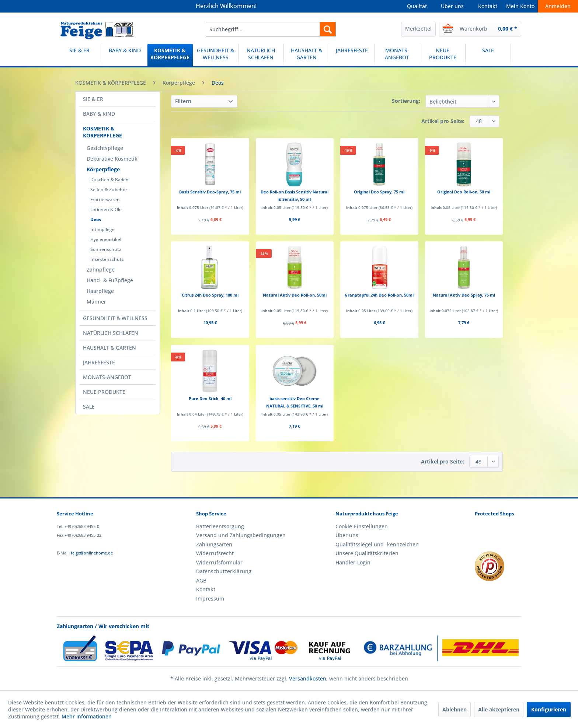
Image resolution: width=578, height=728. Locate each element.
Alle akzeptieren (499, 709)
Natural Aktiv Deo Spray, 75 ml (464, 295)
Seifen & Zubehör (109, 190)
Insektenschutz (107, 259)
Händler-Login (353, 562)
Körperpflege (103, 169)
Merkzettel (418, 29)
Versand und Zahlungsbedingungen (241, 535)
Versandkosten (308, 678)
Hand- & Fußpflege (110, 280)
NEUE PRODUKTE (104, 392)
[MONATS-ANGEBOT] (397, 55)
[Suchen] (328, 29)
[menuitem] (271, 29)
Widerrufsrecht (215, 553)
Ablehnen (455, 709)
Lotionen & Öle (106, 209)
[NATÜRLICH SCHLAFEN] (261, 55)
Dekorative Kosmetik (112, 159)
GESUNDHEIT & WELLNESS (115, 318)
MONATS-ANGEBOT (107, 377)
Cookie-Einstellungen (362, 526)
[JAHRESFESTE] (352, 55)
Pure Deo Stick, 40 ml (210, 398)
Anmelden (558, 6)
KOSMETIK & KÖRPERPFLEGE (102, 132)
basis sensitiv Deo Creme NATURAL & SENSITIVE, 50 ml (295, 402)
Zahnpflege (101, 269)
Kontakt (488, 6)
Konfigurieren (549, 709)
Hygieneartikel (106, 239)
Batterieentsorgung (220, 526)
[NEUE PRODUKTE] (443, 55)
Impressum (210, 598)
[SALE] (488, 55)
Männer (96, 302)
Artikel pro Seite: (443, 121)
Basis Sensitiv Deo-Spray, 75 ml (210, 192)
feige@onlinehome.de (92, 553)
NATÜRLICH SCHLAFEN (111, 333)
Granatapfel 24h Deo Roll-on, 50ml (379, 295)
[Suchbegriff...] (271, 29)
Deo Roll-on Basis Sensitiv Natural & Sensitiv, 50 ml (295, 195)
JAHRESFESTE (99, 362)
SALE (89, 407)
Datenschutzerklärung (224, 571)
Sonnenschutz (106, 249)
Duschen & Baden (109, 180)
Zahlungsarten (214, 544)
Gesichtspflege (105, 148)
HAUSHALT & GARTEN (109, 348)
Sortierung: (406, 101)
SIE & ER (93, 99)
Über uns (452, 6)
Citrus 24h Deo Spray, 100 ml (210, 295)
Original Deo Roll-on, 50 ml (464, 192)
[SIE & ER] (79, 55)
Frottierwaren (105, 199)
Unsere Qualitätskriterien (367, 553)
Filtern (183, 101)
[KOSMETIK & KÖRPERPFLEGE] (170, 55)
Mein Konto (520, 6)
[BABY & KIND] (125, 55)
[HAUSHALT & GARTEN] (306, 55)
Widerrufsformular (219, 562)
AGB (201, 580)
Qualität (417, 6)
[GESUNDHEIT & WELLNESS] (216, 55)
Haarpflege (100, 291)
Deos (96, 219)
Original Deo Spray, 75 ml (379, 192)
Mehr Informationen (87, 716)
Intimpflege (102, 229)
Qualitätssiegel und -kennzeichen (377, 544)
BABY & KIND (99, 114)
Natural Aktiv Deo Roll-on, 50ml (295, 295)
